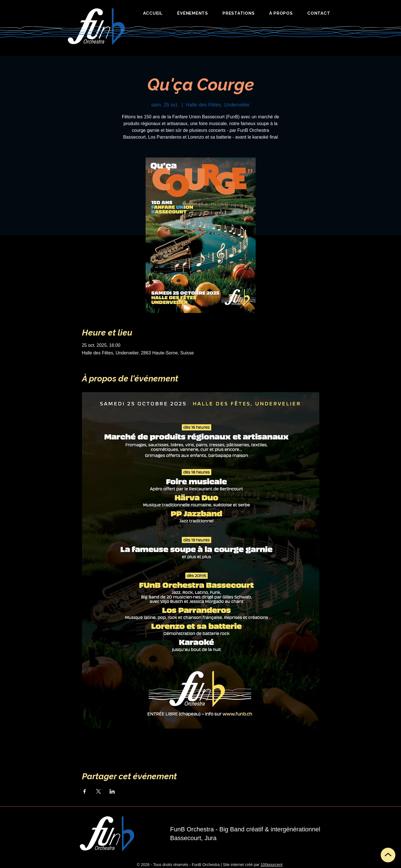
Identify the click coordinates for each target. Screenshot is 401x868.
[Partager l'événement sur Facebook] (85, 791)
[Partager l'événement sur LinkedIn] (112, 791)
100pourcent (271, 865)
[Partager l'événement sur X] (98, 791)
